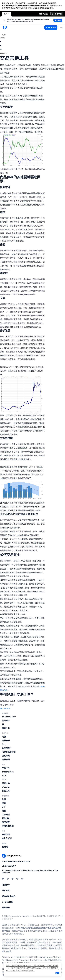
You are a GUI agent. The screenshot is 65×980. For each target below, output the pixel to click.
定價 (4, 737)
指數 (4, 811)
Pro (4, 744)
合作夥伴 (6, 720)
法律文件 (6, 885)
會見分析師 (7, 838)
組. (3, 724)
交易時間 (6, 759)
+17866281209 (9, 866)
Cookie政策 (7, 902)
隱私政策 (6, 891)
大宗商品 (6, 814)
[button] (57, 973)
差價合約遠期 (8, 826)
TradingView (8, 772)
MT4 (4, 779)
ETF (4, 807)
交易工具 (6, 791)
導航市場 (6, 834)
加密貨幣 (6, 822)
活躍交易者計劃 (9, 752)
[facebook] (1, 42)
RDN (10, 948)
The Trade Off (9, 717)
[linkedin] (1, 49)
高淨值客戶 (7, 748)
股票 (4, 803)
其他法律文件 (20, 948)
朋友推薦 (6, 756)
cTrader (6, 787)
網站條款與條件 (9, 896)
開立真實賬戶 (5, 708)
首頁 (7, 14)
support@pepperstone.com (16, 861)
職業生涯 (6, 728)
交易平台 (6, 768)
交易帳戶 (6, 740)
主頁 (3, 35)
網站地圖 (6, 907)
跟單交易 (6, 783)
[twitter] (1, 45)
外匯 (4, 799)
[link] (4, 20)
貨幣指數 (6, 818)
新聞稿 (5, 847)
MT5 (4, 776)
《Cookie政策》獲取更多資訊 (20, 971)
